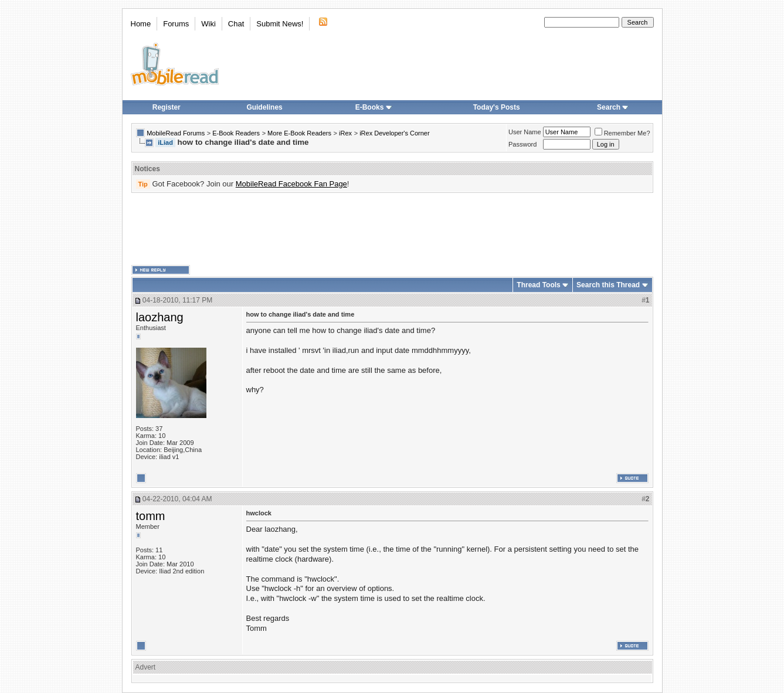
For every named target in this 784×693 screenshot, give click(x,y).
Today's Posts (497, 107)
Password (522, 144)
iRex (345, 133)
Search (613, 107)
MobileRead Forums (176, 133)
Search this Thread (608, 285)
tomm (151, 516)
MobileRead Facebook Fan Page (291, 184)
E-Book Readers (236, 133)
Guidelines (264, 107)
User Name (525, 132)
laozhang (160, 317)
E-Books (374, 107)
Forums (176, 24)
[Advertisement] (392, 229)
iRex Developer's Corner (394, 133)
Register (167, 107)
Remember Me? (622, 133)
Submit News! (280, 24)
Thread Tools (538, 285)
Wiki (208, 24)
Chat (236, 24)
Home (141, 24)
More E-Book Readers (299, 133)
